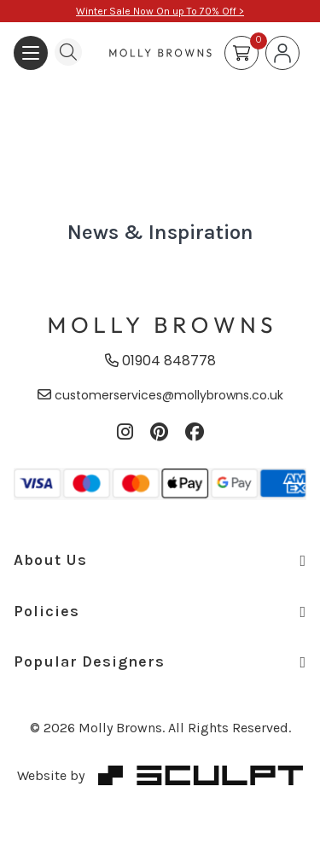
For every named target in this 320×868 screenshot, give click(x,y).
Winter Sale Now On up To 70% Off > (160, 11)
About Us (160, 560)
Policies (160, 611)
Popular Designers (160, 661)
